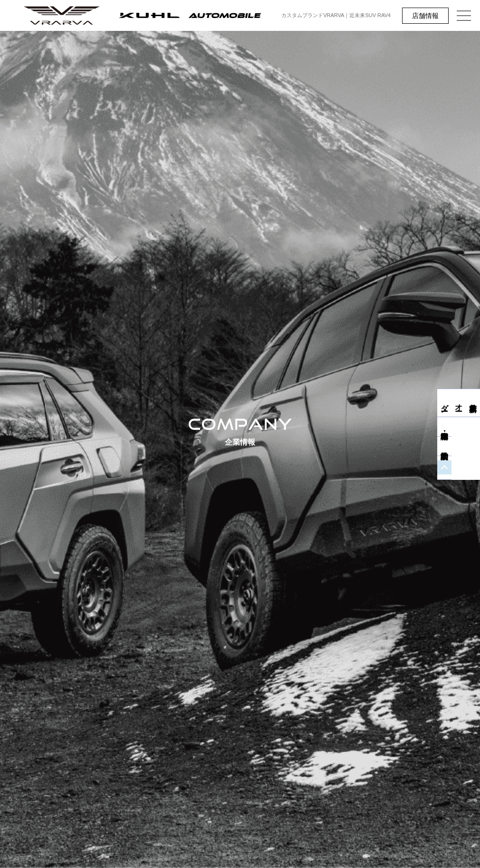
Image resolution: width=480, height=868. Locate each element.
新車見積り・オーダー (473, 403)
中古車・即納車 (473, 435)
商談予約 (473, 455)
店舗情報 (425, 16)
